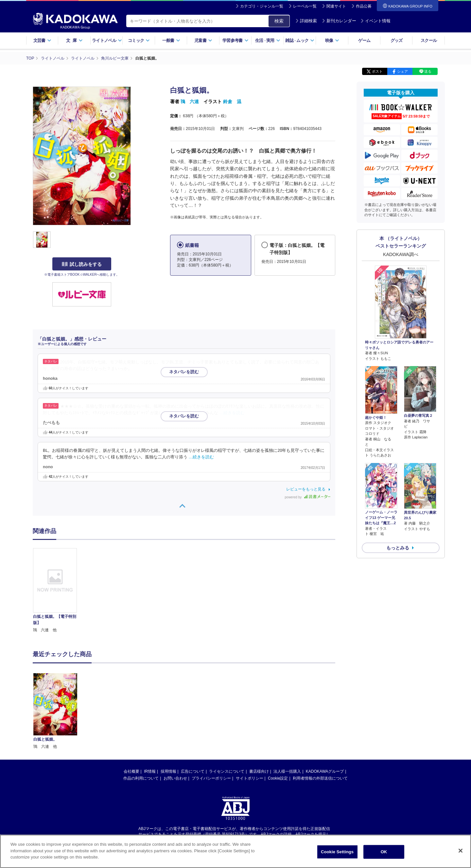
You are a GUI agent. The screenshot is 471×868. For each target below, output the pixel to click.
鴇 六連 (190, 102)
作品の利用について (141, 716)
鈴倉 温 (232, 102)
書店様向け (259, 709)
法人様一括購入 (287, 709)
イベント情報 (375, 21)
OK (384, 852)
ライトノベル (107, 40)
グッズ (397, 40)
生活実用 (268, 40)
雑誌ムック (300, 40)
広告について (193, 709)
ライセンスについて (227, 709)
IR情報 (150, 709)
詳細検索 (306, 21)
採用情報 (168, 709)
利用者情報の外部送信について (320, 716)
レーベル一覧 (305, 6)
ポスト (377, 71)
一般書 (171, 40)
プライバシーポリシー (211, 716)
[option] (59, 591)
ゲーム (364, 40)
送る (428, 71)
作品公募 (364, 6)
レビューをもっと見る (306, 489)
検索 (279, 21)
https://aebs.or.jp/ (212, 777)
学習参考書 (235, 40)
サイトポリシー (250, 716)
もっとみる (398, 548)
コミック (139, 40)
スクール (429, 40)
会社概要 (131, 709)
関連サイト (336, 6)
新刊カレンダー (339, 21)
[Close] (461, 851)
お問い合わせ (175, 716)
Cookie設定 (278, 716)
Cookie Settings (337, 852)
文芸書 (42, 40)
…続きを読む (232, 413)
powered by (308, 497)
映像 (332, 40)
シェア (402, 71)
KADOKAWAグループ (325, 709)
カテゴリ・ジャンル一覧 (262, 6)
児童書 (203, 40)
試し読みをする (82, 264)
